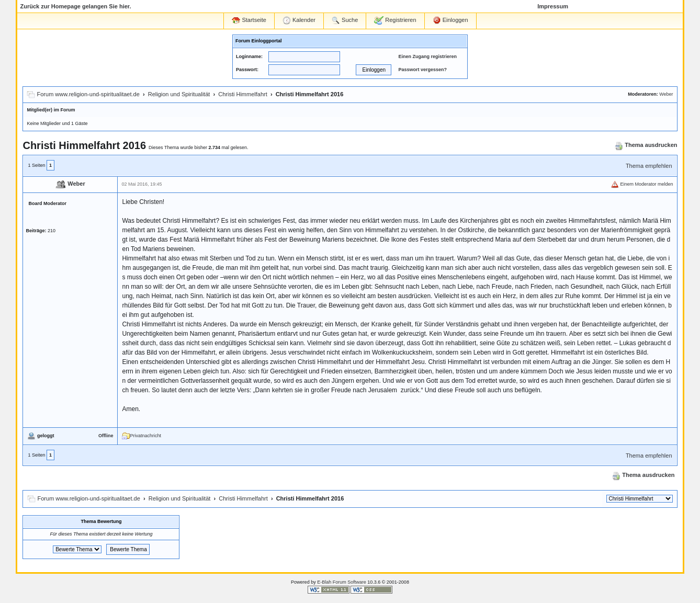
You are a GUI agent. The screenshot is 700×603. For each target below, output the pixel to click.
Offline (106, 436)
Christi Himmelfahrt (243, 94)
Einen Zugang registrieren (427, 56)
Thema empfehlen (649, 166)
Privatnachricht (142, 436)
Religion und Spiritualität (179, 94)
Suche (345, 20)
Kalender (299, 20)
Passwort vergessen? (422, 70)
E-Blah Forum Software (342, 582)
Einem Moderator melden (642, 184)
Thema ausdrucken (646, 145)
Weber (666, 94)
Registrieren (395, 20)
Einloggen (450, 20)
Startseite (249, 20)
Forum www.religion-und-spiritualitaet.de (88, 94)
